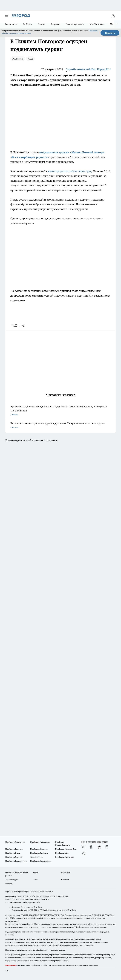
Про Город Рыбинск (39, 853)
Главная (9, 883)
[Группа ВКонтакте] (83, 847)
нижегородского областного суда (69, 171)
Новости (65, 879)
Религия (18, 58)
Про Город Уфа (62, 853)
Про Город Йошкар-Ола (66, 849)
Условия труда (12, 879)
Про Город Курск (13, 853)
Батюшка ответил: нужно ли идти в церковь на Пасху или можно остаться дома (60, 426)
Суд (30, 58)
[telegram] (25, 325)
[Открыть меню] (7, 16)
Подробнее (89, 945)
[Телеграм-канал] (99, 847)
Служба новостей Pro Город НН (88, 69)
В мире (41, 24)
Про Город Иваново (39, 849)
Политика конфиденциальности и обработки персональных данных (35, 950)
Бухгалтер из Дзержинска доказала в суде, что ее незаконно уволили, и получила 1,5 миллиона (60, 411)
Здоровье (55, 24)
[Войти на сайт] (113, 16)
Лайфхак (27, 24)
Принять (110, 33)
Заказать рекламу (75, 24)
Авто (35, 879)
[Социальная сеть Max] (83, 853)
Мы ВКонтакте (97, 24)
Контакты (65, 873)
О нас (36, 873)
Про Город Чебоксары (40, 842)
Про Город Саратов (14, 857)
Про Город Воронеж (14, 849)
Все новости (11, 24)
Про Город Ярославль (65, 857)
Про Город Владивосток (16, 861)
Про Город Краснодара (40, 861)
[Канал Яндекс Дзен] (107, 847)
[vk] (15, 325)
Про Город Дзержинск (15, 842)
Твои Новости (36, 857)
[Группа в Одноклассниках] (91, 847)
